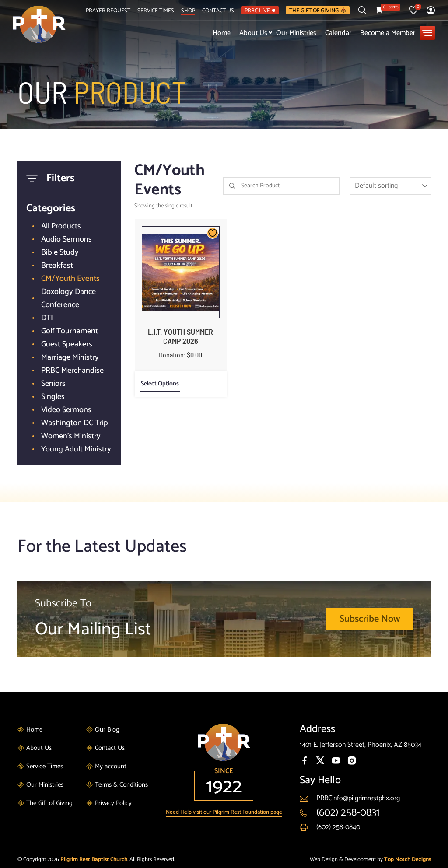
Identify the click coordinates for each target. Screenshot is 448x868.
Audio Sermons (66, 239)
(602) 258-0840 (338, 827)
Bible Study (60, 252)
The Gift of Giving (318, 10)
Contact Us (218, 10)
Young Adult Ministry (76, 449)
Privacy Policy (113, 803)
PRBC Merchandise (72, 371)
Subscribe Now (370, 619)
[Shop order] (390, 186)
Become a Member (388, 33)
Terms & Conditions (121, 785)
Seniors (53, 384)
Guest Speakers (67, 344)
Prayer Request (108, 10)
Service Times (156, 10)
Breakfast (57, 266)
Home (222, 33)
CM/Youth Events (70, 279)
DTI (47, 318)
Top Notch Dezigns (408, 859)
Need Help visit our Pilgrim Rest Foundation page (224, 812)
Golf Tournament (70, 331)
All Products (61, 226)
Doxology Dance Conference (68, 298)
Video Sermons (66, 410)
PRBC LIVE (260, 10)
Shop (188, 10)
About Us (253, 33)
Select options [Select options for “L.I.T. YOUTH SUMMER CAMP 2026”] (160, 384)
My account (111, 766)
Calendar (338, 33)
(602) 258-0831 (348, 813)
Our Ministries (296, 33)
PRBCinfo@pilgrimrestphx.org (358, 798)
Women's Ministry (71, 436)
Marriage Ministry (70, 357)
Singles (53, 397)
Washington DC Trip (75, 423)
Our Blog (107, 730)
